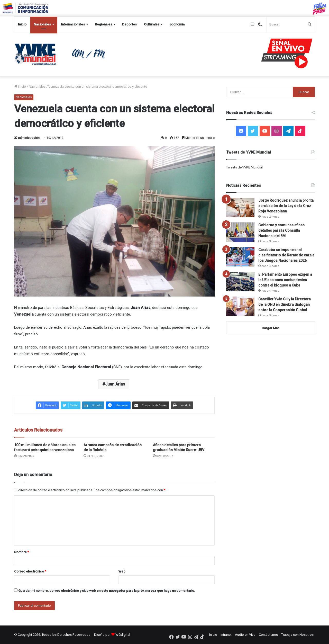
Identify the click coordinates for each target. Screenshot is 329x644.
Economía (177, 24)
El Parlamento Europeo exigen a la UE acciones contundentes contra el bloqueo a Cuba (285, 280)
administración (29, 138)
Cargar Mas (271, 328)
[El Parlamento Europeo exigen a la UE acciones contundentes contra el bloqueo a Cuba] (240, 281)
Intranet (226, 635)
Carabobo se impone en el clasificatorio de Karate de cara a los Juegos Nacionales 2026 (286, 255)
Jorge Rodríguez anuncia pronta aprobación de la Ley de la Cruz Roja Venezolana (286, 206)
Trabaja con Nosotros (297, 635)
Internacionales (73, 24)
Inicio (22, 24)
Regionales (103, 24)
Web (122, 571)
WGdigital (123, 635)
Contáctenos (268, 635)
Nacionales (42, 24)
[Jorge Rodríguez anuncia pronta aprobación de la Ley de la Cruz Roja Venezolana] (240, 207)
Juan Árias (115, 384)
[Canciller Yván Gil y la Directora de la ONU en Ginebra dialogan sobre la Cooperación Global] (240, 306)
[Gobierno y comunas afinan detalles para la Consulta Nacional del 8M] (240, 232)
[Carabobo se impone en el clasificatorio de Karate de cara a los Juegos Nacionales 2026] (240, 257)
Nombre (22, 552)
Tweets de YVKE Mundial (244, 167)
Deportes (129, 24)
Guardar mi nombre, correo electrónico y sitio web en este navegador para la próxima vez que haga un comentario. (107, 591)
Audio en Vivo (245, 635)
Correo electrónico (30, 571)
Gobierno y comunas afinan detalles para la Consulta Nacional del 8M (281, 230)
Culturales (152, 24)
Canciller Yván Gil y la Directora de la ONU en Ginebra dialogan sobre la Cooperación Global (285, 305)
